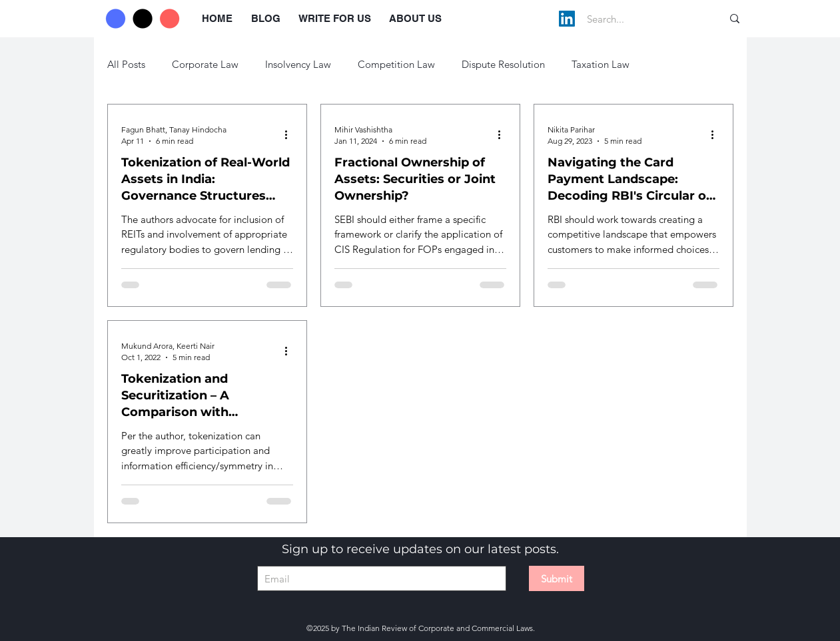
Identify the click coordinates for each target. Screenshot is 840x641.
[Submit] (557, 578)
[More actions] (291, 134)
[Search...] (640, 19)
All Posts (126, 64)
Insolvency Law (298, 64)
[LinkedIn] (567, 19)
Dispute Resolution (503, 64)
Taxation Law (601, 64)
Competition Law (396, 64)
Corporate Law (205, 64)
